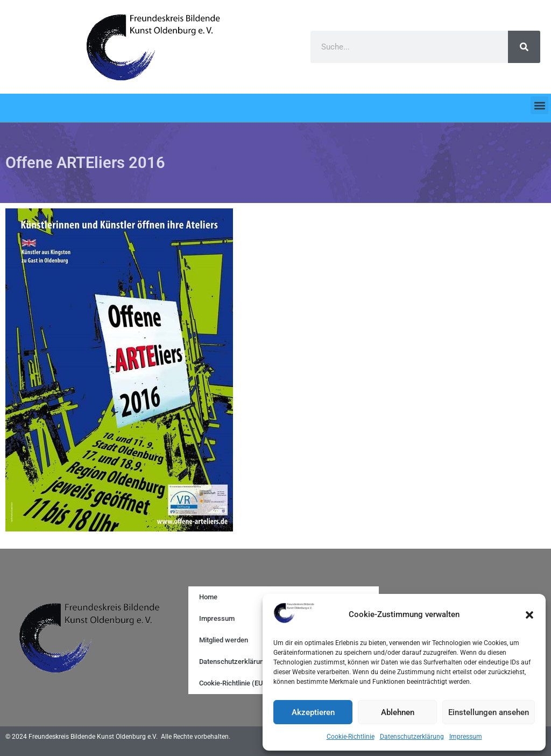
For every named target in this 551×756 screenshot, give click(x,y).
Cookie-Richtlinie (351, 737)
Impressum (466, 737)
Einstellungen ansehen (489, 712)
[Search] (524, 47)
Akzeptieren (313, 712)
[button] (529, 615)
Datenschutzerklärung (412, 737)
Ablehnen (398, 712)
